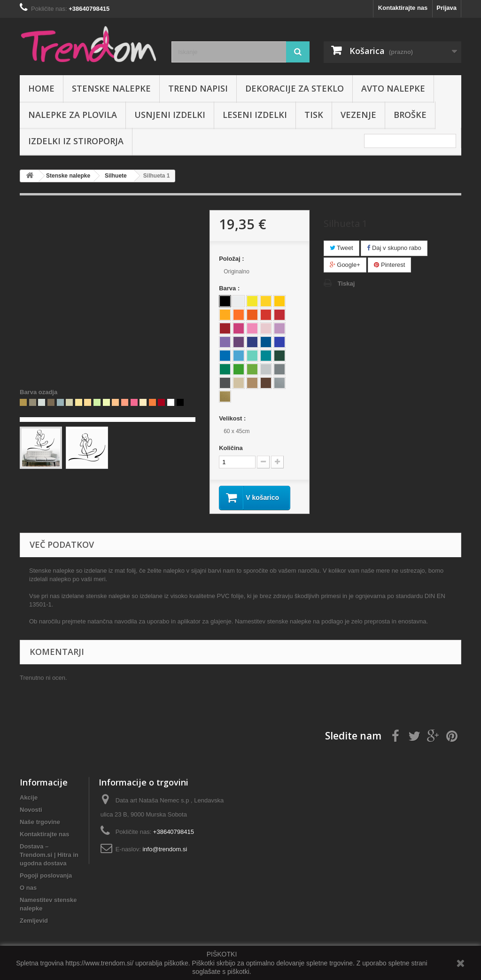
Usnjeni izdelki (170, 115)
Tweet (341, 248)
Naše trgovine (40, 822)
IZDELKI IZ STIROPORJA (76, 141)
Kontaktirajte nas (403, 8)
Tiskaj (346, 284)
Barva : (230, 288)
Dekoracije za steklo (295, 88)
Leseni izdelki (255, 115)
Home (41, 88)
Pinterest (389, 265)
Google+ (345, 265)
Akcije (29, 797)
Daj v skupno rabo (394, 248)
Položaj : (232, 259)
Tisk (314, 115)
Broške (410, 115)
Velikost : (233, 418)
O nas (28, 888)
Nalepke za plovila (73, 115)
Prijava (446, 8)
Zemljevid (34, 921)
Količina (231, 448)
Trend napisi (198, 88)
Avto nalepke (393, 88)
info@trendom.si (165, 849)
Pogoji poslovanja (46, 875)
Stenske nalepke (111, 88)
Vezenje (358, 115)
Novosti (31, 810)
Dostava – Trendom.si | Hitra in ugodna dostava (49, 855)
